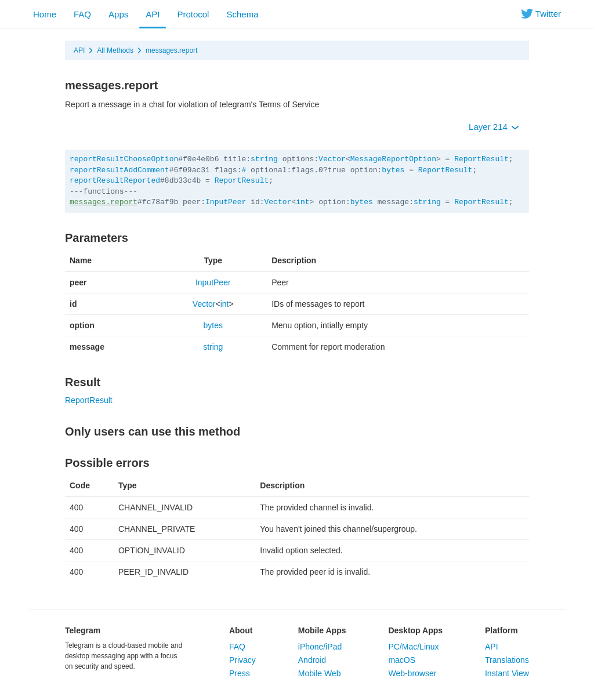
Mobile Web (320, 673)
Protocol (193, 14)
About (241, 630)
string (264, 159)
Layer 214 (494, 127)
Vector (332, 159)
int (303, 202)
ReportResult (481, 159)
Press (240, 673)
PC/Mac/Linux (413, 647)
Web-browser (412, 673)
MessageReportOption (393, 159)
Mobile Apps (322, 630)
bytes (393, 170)
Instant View (507, 673)
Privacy (242, 660)
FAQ (82, 14)
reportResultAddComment (119, 170)
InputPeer (226, 202)
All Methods (115, 50)
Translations (507, 660)
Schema (242, 14)
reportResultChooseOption (124, 159)
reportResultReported (115, 181)
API (153, 14)
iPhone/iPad (320, 647)
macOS (402, 660)
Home (45, 14)
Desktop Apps (415, 630)
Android (312, 660)
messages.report (171, 50)
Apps (118, 14)
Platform (501, 630)
